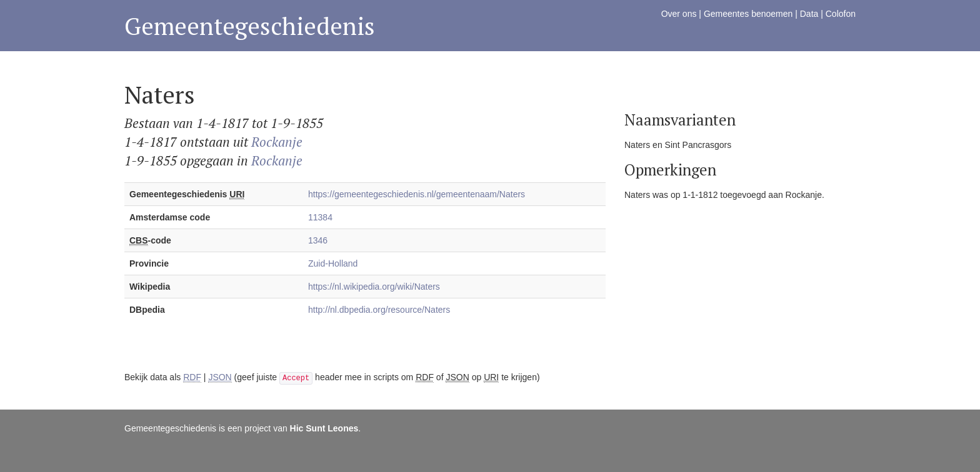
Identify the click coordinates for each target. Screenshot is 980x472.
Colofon (841, 14)
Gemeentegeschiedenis (250, 26)
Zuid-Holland (333, 263)
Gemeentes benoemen (748, 14)
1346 (318, 240)
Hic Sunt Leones (324, 428)
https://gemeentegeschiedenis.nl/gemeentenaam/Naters (417, 194)
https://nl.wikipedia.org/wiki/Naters (374, 287)
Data (809, 14)
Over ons (679, 14)
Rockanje (277, 142)
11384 (320, 217)
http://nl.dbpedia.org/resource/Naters (379, 310)
